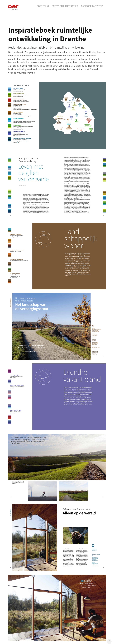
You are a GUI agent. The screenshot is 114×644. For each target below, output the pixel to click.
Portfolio (43, 6)
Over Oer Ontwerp (92, 6)
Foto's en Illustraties (65, 6)
